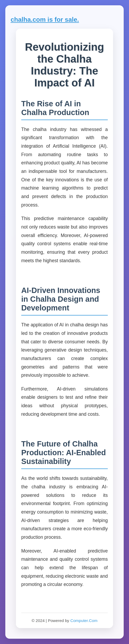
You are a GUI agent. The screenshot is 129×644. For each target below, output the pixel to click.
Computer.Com (84, 621)
